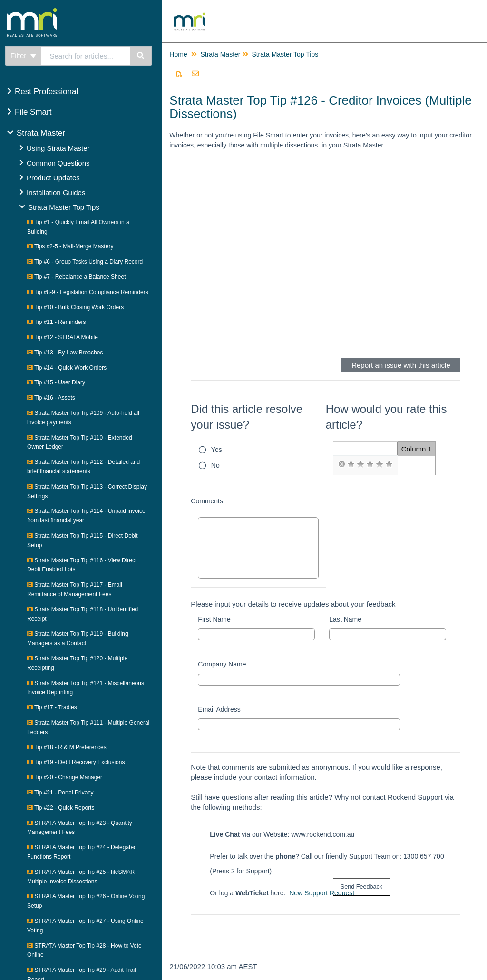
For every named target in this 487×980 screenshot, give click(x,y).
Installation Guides (56, 192)
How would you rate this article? (386, 417)
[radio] (341, 464)
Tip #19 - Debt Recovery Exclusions (76, 762)
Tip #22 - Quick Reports (61, 808)
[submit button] (361, 887)
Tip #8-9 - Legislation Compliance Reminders (88, 292)
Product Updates (53, 178)
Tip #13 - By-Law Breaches (65, 353)
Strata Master (41, 133)
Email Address (219, 709)
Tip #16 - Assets (51, 398)
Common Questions (58, 163)
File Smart (33, 112)
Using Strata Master (58, 148)
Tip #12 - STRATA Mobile (63, 337)
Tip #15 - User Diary (56, 382)
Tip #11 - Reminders (56, 322)
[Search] (141, 56)
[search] (86, 56)
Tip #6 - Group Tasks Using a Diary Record (85, 262)
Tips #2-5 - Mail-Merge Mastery (70, 246)
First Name (214, 619)
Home (178, 54)
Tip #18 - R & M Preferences (67, 747)
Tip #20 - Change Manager (65, 777)
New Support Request (322, 893)
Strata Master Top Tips (64, 207)
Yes (217, 450)
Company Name (222, 664)
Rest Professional (46, 92)
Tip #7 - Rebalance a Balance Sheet (76, 277)
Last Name (345, 619)
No (215, 465)
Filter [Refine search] (23, 55)
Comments (207, 501)
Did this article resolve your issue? (247, 417)
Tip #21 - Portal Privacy (60, 793)
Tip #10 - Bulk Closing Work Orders (75, 307)
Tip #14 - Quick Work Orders (67, 368)
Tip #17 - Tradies (52, 707)
